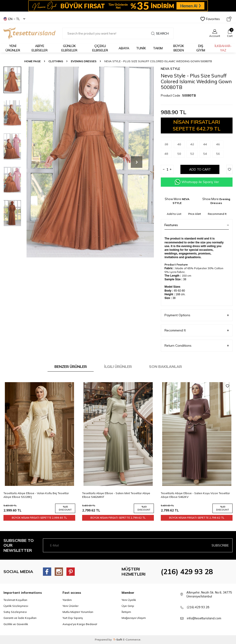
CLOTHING (56, 61)
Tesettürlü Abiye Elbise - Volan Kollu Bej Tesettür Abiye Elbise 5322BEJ (36, 495)
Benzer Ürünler (71, 366)
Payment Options (197, 315)
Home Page (32, 61)
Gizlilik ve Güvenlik (16, 624)
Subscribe (220, 545)
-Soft (118, 640)
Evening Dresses (84, 61)
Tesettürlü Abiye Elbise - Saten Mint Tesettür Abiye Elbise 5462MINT (116, 495)
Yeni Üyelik (129, 600)
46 (220, 145)
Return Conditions (197, 346)
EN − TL (14, 19)
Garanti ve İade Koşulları (20, 618)
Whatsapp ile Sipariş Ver (197, 182)
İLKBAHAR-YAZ (223, 48)
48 (168, 155)
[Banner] (118, 6)
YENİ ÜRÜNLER (13, 48)
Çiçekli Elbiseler (100, 48)
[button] (137, 162)
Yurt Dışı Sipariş (73, 618)
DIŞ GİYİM (201, 48)
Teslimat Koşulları (15, 600)
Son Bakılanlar (165, 366)
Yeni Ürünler (70, 606)
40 (181, 145)
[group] (90, 162)
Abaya (124, 48)
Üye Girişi (128, 606)
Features (197, 225)
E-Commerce (132, 640)
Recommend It (217, 214)
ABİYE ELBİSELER (40, 48)
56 (220, 155)
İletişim (126, 612)
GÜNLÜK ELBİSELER (69, 48)
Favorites (210, 19)
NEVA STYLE (170, 69)
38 (168, 145)
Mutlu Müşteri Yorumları (78, 612)
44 (207, 145)
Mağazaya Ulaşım (134, 618)
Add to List (174, 214)
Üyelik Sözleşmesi (16, 606)
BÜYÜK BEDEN (179, 48)
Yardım (67, 600)
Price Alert (195, 214)
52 (194, 155)
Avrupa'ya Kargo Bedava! (80, 624)
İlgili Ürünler (118, 366)
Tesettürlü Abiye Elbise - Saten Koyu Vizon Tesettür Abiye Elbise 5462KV (195, 495)
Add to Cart (200, 169)
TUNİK (141, 48)
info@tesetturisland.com (204, 618)
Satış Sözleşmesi (15, 612)
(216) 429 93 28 (187, 572)
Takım (158, 48)
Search (160, 33)
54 (207, 155)
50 (181, 155)
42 (194, 145)
